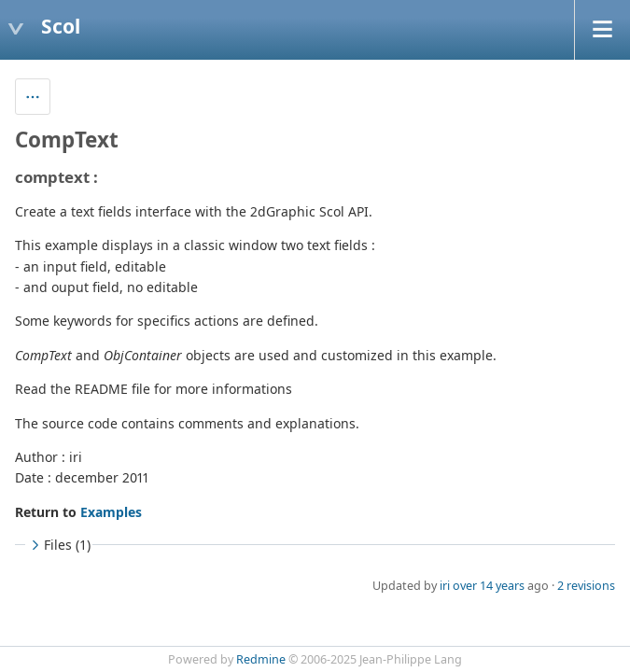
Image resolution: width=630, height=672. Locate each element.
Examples (111, 512)
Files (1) (59, 545)
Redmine (261, 659)
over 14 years (489, 586)
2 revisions (586, 586)
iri (445, 586)
